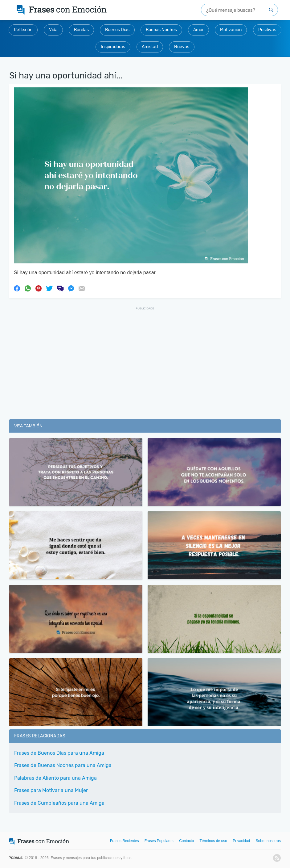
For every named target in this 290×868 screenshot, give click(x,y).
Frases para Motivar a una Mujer (51, 790)
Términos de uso (213, 841)
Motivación (231, 30)
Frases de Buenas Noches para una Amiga (63, 765)
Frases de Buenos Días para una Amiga (59, 753)
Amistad (150, 47)
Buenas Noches (161, 30)
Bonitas (81, 30)
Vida (53, 30)
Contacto (186, 841)
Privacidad (241, 841)
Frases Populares (159, 841)
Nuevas (182, 47)
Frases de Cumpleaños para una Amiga (59, 803)
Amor (198, 30)
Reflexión (23, 30)
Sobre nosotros (268, 841)
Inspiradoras (113, 47)
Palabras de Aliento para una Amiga (55, 778)
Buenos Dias (117, 30)
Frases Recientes (124, 841)
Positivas (267, 30)
